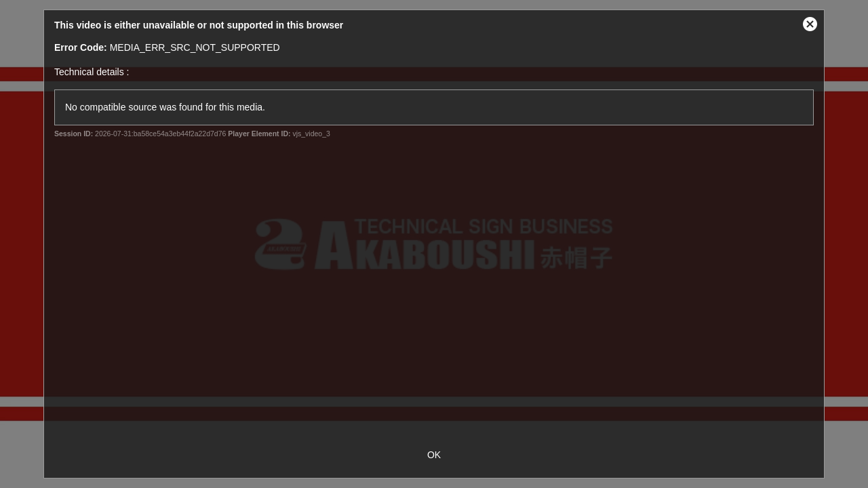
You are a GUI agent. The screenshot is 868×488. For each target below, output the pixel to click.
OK (434, 455)
